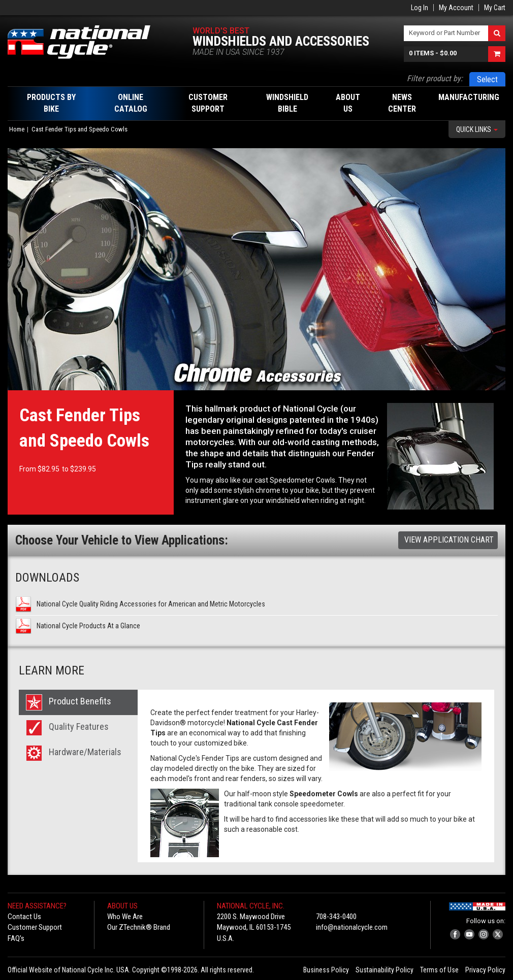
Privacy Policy (485, 970)
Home (17, 129)
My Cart (495, 8)
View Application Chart (449, 540)
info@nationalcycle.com (352, 927)
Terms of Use (439, 970)
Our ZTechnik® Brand (139, 927)
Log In (420, 8)
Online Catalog (131, 103)
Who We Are (125, 917)
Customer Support (35, 927)
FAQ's (16, 938)
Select (487, 79)
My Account (456, 8)
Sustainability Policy (384, 970)
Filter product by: (435, 78)
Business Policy (326, 970)
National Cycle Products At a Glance (88, 626)
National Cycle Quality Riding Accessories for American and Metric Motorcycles (151, 604)
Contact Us (24, 917)
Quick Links (477, 129)
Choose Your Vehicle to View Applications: (122, 540)
